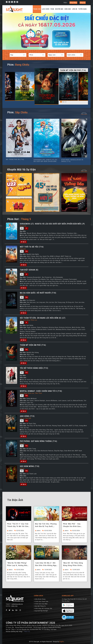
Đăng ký (83, 3)
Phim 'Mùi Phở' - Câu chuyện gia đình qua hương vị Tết (72, 525)
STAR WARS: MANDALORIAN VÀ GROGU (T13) (72, 160)
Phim (52, 9)
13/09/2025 (47, 570)
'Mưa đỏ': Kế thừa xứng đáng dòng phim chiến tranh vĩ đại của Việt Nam (74, 564)
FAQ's (65, 3)
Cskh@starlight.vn (17, 604)
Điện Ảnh (68, 9)
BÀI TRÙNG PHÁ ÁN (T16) (15, 159)
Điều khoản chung (40, 599)
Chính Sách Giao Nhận (41, 604)
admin (10, 530)
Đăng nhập (73, 3)
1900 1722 (14, 606)
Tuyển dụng (83, 9)
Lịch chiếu (46, 9)
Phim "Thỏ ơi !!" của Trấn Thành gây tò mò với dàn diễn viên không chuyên (18, 525)
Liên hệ (75, 9)
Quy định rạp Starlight (41, 611)
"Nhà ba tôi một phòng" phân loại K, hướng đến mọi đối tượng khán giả (17, 564)
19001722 (27, 631)
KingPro (62, 641)
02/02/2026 (19, 530)
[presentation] (82, 113)
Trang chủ (37, 9)
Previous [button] (35, 87)
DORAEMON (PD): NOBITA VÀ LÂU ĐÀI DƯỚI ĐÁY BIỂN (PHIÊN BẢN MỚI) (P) (45, 160)
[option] (25, 83)
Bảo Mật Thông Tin (40, 606)
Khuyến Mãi (59, 9)
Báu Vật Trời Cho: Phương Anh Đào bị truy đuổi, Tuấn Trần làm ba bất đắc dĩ (46, 525)
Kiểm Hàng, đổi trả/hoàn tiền (43, 608)
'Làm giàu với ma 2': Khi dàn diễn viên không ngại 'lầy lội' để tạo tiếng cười (46, 564)
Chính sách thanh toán (41, 601)
